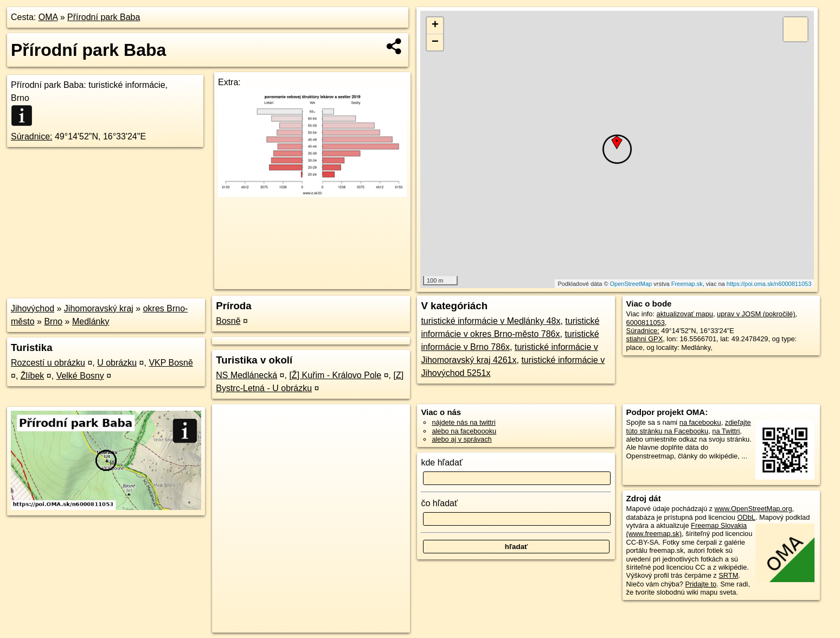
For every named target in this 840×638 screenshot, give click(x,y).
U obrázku (117, 363)
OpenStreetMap (631, 284)
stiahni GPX (645, 339)
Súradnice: (32, 136)
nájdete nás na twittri (463, 422)
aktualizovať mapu (685, 314)
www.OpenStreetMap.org (754, 509)
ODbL (746, 517)
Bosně (228, 321)
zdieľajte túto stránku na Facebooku (689, 426)
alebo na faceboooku (464, 431)
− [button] (435, 42)
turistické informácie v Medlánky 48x (490, 321)
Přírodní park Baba (104, 17)
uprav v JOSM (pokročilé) (756, 314)
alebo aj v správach (461, 439)
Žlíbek (33, 376)
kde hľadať (442, 462)
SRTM (728, 575)
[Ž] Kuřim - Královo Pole (335, 375)
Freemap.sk (687, 284)
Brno (53, 321)
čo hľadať (439, 503)
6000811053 (646, 323)
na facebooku (700, 422)
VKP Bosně (171, 363)
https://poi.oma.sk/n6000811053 (769, 284)
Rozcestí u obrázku (48, 363)
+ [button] (435, 25)
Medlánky (91, 321)
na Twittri (726, 431)
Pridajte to (701, 584)
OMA (48, 17)
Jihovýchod (33, 308)
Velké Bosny (80, 376)
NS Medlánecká (246, 375)
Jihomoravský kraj (99, 308)
